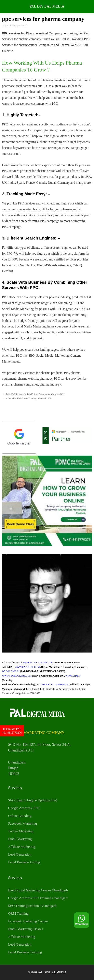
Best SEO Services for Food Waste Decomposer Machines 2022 (35, 394)
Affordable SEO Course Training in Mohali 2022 (29, 398)
